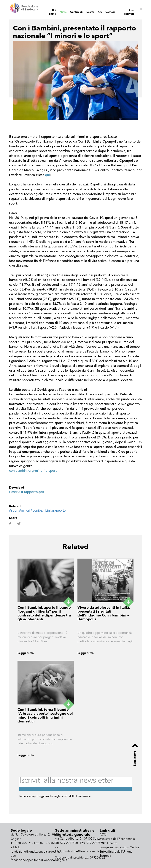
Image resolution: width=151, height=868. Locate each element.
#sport (14, 510)
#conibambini (41, 510)
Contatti (110, 12)
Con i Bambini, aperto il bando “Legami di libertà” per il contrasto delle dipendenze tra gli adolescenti (44, 614)
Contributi (76, 12)
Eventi (90, 12)
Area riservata (129, 12)
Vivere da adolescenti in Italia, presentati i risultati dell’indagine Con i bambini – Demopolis (104, 614)
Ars (100, 12)
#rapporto (58, 510)
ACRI (103, 835)
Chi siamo (52, 12)
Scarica (27, 492)
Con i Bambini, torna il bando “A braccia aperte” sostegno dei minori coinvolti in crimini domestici (45, 716)
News (63, 12)
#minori (25, 510)
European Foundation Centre (119, 848)
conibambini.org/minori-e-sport (33, 471)
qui (47, 175)
